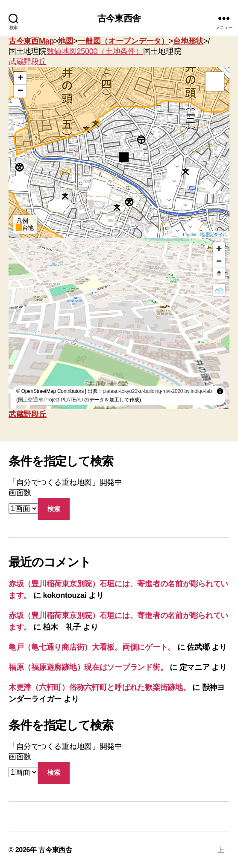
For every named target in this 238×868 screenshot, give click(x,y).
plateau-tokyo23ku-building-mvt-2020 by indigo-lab (157, 391)
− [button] (20, 91)
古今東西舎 (119, 18)
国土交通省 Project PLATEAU (50, 400)
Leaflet (190, 235)
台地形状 (188, 41)
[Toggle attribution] (220, 391)
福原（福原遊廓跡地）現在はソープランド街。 (88, 667)
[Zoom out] (219, 261)
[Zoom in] (219, 248)
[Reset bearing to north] (219, 273)
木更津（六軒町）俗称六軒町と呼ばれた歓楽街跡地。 (100, 687)
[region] (119, 324)
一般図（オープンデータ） (123, 41)
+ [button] (20, 78)
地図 (66, 41)
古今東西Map (31, 41)
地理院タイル (214, 235)
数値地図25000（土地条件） (95, 51)
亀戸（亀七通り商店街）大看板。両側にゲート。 (92, 647)
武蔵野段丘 (28, 62)
